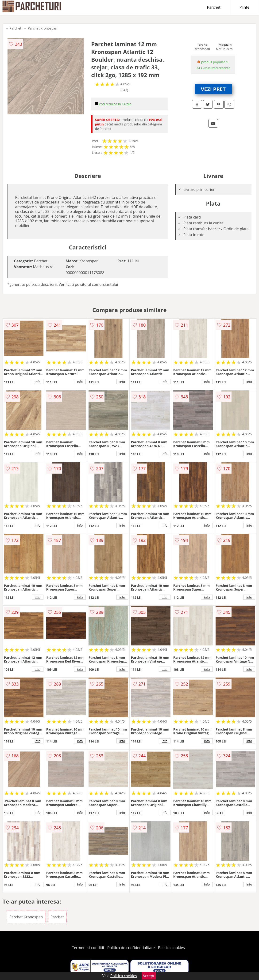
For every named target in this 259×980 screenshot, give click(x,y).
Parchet (214, 7)
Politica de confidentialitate (131, 948)
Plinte (244, 7)
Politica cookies (171, 948)
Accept (149, 976)
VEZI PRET (213, 89)
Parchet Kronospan (43, 28)
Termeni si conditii (88, 948)
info (38, 382)
